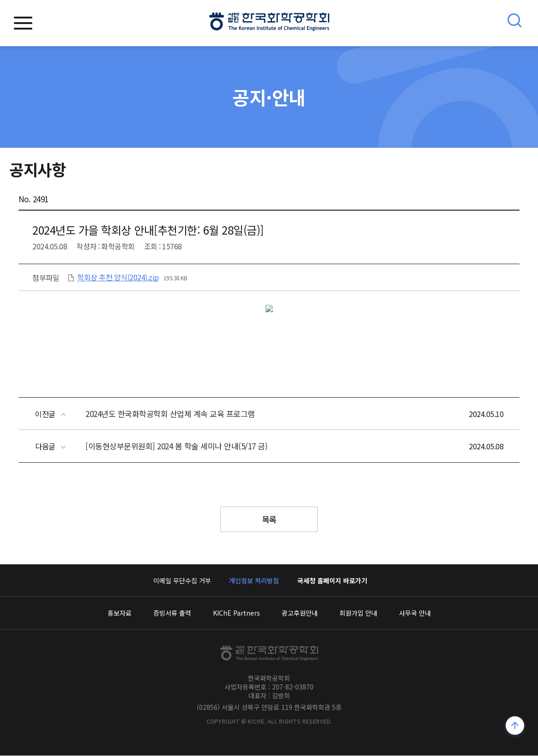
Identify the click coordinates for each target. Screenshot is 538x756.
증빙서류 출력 (172, 613)
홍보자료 (120, 613)
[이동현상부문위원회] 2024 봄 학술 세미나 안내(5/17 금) (176, 446)
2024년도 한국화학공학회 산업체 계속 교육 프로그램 (170, 414)
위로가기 (515, 727)
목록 (269, 520)
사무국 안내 (415, 613)
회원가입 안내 (358, 613)
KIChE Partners (236, 613)
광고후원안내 (300, 613)
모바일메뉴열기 (23, 23)
